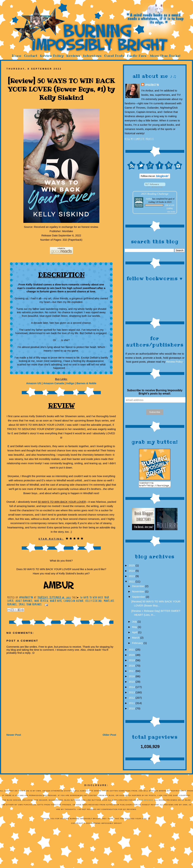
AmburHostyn (152, 85)
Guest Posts (114, 56)
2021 (132, 651)
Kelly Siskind (94, 601)
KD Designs (147, 801)
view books (171, 212)
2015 (132, 683)
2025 (132, 566)
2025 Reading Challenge (155, 194)
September (139, 598)
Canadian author (74, 601)
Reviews (73, 56)
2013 (132, 693)
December (139, 587)
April (135, 633)
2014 (132, 688)
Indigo (70, 383)
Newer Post (14, 735)
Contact (31, 56)
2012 (132, 699)
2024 (132, 572)
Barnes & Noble (87, 383)
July (135, 623)
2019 (132, 661)
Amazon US (34, 383)
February (138, 644)
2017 (132, 672)
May (135, 628)
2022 (132, 582)
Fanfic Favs (137, 56)
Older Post (109, 735)
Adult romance (24, 601)
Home (17, 56)
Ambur (149, 199)
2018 (132, 667)
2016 (132, 677)
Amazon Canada (54, 383)
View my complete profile (139, 139)
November (139, 592)
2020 (132, 656)
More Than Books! (165, 56)
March (136, 639)
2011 (132, 704)
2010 (132, 709)
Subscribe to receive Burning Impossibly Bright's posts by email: (155, 392)
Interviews (92, 56)
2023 (132, 577)
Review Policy (52, 56)
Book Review (41, 601)
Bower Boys (56, 601)
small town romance (30, 605)
